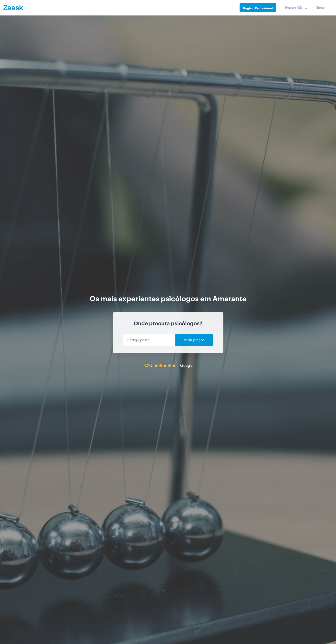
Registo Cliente (296, 7)
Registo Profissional (258, 8)
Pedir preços (194, 340)
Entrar (321, 7)
